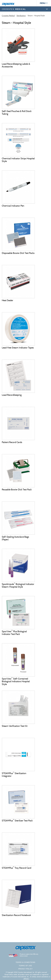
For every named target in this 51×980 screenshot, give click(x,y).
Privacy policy (25, 969)
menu (44, 3)
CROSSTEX (14, 9)
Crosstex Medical (8, 16)
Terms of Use (25, 966)
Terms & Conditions (25, 962)
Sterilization (21, 16)
